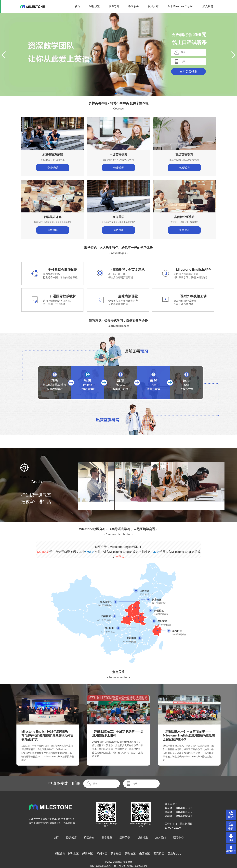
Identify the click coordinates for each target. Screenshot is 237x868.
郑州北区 (73, 853)
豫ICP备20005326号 (100, 866)
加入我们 (208, 6)
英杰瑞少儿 (174, 853)
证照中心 (178, 838)
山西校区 (145, 853)
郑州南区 (102, 853)
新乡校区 (116, 853)
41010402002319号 (137, 866)
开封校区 (130, 853)
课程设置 (94, 6)
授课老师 (114, 6)
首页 (78, 6)
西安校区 (159, 853)
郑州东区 (88, 853)
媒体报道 (143, 838)
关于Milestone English (180, 6)
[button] (116, 94)
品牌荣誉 (125, 838)
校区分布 (153, 6)
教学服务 (134, 6)
